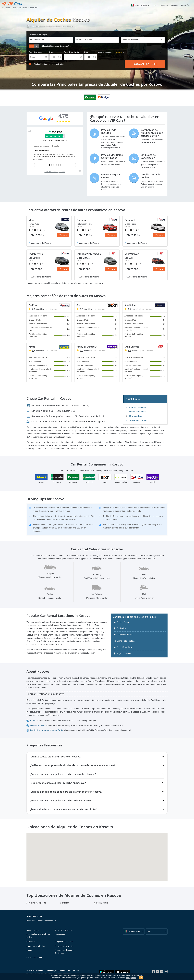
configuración (131, 978)
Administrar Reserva (169, 5)
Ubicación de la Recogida (38, 35)
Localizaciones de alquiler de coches (38, 936)
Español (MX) (139, 5)
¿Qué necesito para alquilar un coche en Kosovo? (58, 783)
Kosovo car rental (137, 407)
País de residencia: (106, 52)
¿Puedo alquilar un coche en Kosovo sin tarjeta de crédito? (63, 809)
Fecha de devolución (71, 52)
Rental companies (138, 412)
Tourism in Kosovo (138, 420)
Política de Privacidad (35, 971)
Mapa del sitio (74, 971)
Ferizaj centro (102, 903)
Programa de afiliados (36, 946)
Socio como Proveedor (64, 946)
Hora (51, 52)
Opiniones (31, 942)
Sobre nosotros (33, 930)
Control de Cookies (34, 958)
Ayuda (185, 5)
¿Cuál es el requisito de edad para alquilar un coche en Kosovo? (66, 792)
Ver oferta (63, 235)
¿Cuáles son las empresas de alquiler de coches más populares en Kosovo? (72, 765)
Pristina (66, 903)
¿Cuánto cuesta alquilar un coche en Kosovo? (55, 757)
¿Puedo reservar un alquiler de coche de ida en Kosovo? (61, 800)
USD (154, 5)
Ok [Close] (141, 978)
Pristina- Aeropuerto (37, 903)
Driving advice (136, 416)
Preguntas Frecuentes (64, 942)
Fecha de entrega (35, 52)
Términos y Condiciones (56, 971)
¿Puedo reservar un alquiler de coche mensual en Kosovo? (63, 774)
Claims (29, 951)
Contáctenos (60, 935)
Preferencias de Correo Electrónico (64, 952)
